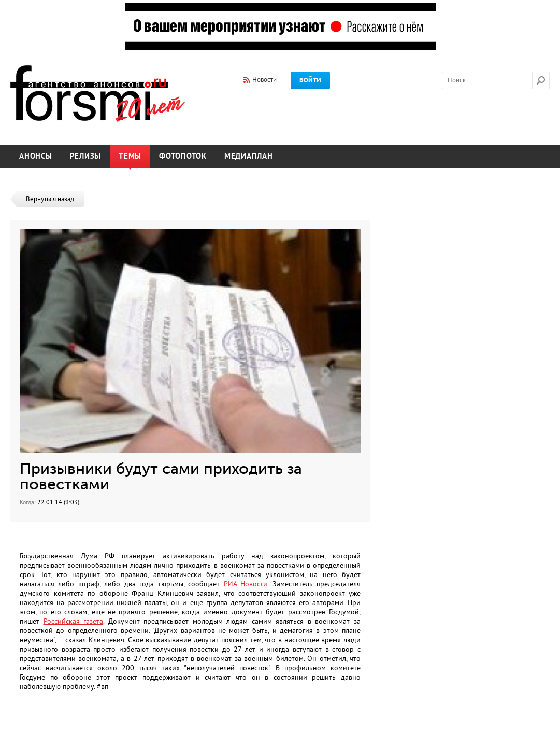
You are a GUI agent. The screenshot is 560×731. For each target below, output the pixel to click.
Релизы (86, 156)
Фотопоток (183, 156)
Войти (310, 80)
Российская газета (74, 621)
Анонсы (36, 156)
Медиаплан (249, 156)
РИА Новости (246, 584)
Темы (130, 156)
